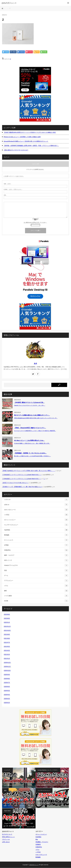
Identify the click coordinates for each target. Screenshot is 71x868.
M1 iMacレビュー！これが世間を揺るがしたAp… (29, 441)
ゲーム (36, 575)
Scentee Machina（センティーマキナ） (48, 770)
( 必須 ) (7, 184)
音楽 (36, 570)
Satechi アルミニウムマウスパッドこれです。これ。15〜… (30, 405)
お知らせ (36, 505)
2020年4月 (7, 695)
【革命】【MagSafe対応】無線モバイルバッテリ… (30, 428)
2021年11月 (7, 627)
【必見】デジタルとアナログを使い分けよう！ (15, 483)
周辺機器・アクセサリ (42, 842)
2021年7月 (7, 643)
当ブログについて (7, 834)
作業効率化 (36, 550)
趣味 (36, 591)
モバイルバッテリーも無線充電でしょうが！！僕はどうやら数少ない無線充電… (35, 431)
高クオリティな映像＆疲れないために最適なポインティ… (32, 415)
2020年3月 (7, 699)
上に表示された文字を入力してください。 (36, 223)
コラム (36, 586)
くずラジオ (36, 499)
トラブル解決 (36, 596)
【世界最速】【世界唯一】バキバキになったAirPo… (30, 453)
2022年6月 (7, 619)
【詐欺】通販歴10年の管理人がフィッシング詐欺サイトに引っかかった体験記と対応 (30, 132)
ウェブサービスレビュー (36, 525)
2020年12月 (7, 663)
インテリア (7, 770)
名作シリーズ (36, 560)
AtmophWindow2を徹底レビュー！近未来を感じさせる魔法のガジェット (26, 141)
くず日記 (36, 515)
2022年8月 (7, 615)
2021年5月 (7, 647)
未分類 (36, 601)
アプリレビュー (36, 581)
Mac (37, 840)
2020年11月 (7, 667)
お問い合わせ (6, 842)
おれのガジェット (34, 865)
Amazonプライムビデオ (36, 565)
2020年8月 (7, 679)
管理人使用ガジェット (8, 837)
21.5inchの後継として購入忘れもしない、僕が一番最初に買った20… (32, 443)
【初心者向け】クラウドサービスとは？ (16, 150)
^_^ (44, 479)
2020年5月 (7, 691)
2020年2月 (7, 703)
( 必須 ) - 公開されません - (13, 189)
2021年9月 (7, 635)
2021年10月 (7, 631)
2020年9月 (7, 675)
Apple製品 (36, 530)
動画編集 (36, 535)
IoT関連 (36, 545)
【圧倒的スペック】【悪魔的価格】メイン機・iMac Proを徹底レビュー (22, 487)
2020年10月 (7, 671)
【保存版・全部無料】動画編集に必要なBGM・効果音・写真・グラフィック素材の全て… (31, 146)
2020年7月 (7, 683)
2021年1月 (7, 659)
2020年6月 (7, 687)
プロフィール (6, 840)
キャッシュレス (36, 540)
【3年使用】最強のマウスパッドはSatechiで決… (29, 403)
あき (36, 364)
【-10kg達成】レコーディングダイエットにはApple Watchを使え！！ (22, 475)
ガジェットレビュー (36, 520)
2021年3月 (7, 651)
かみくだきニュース (36, 510)
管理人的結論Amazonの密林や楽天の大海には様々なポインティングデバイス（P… (36, 418)
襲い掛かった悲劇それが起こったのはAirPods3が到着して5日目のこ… (33, 456)
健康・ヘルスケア (36, 555)
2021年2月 (7, 655)
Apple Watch (7, 811)
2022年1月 (7, 623)
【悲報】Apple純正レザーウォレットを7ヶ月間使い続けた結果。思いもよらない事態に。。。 (29, 471)
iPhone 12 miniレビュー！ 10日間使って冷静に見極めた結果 (22, 137)
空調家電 (38, 845)
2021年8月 (7, 639)
